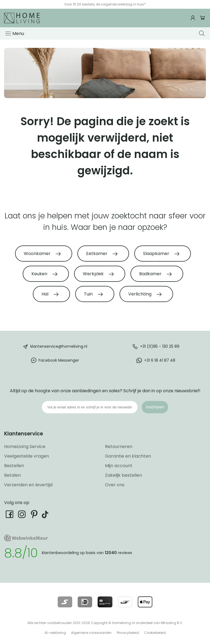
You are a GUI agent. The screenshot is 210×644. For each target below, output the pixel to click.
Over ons (115, 485)
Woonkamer (38, 254)
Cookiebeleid (155, 633)
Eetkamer (97, 254)
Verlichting (140, 294)
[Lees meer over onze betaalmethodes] (65, 602)
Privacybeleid (128, 633)
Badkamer (151, 274)
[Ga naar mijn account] (194, 18)
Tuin (89, 294)
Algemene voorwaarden (91, 633)
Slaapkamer (157, 254)
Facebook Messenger (59, 360)
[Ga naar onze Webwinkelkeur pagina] (26, 540)
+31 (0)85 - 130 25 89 (160, 346)
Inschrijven (155, 407)
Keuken (40, 274)
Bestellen (14, 466)
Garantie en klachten (128, 456)
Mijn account (119, 466)
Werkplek (94, 274)
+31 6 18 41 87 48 (160, 360)
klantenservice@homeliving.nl (59, 346)
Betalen (12, 475)
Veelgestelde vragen (27, 456)
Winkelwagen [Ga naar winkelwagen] (202, 18)
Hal (46, 294)
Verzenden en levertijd (28, 485)
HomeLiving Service (25, 447)
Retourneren (119, 447)
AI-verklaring (55, 633)
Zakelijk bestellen (123, 475)
